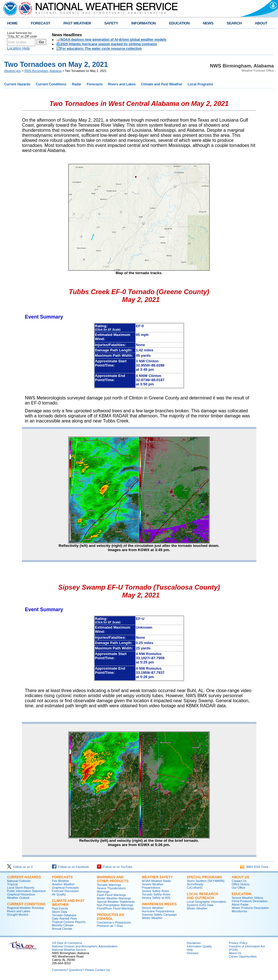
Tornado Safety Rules (156, 894)
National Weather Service (69, 950)
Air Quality (59, 894)
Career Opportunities (243, 956)
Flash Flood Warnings (111, 895)
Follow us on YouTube (115, 867)
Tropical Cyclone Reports (69, 922)
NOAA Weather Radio (156, 881)
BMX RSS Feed (254, 867)
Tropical (12, 884)
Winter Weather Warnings (114, 898)
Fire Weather (61, 881)
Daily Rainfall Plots (64, 918)
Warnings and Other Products (113, 879)
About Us (241, 877)
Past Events (60, 908)
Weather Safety (157, 877)
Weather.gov (13, 71)
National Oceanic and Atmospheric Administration (85, 946)
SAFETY (111, 23)
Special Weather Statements (116, 902)
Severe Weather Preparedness (153, 886)
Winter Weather (152, 918)
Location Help (19, 48)
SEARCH (234, 23)
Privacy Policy (238, 943)
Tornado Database (64, 915)
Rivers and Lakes (122, 84)
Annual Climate (62, 929)
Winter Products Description (250, 908)
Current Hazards (17, 84)
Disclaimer (194, 943)
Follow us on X (20, 867)
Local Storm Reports (21, 888)
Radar (77, 84)
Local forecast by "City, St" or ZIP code (22, 35)
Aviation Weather (63, 884)
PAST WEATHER (77, 23)
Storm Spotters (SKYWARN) (206, 881)
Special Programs (204, 877)
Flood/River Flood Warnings (115, 908)
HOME (12, 23)
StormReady (195, 884)
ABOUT (261, 23)
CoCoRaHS (195, 888)
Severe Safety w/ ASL (156, 898)
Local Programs (200, 84)
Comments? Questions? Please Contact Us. (81, 970)
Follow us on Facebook (70, 867)
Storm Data (60, 912)
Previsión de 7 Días (110, 926)
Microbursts (239, 911)
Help (190, 950)
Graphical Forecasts (65, 888)
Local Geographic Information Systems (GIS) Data (206, 903)
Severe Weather (153, 908)
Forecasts (95, 84)
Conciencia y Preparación (114, 922)
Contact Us (239, 881)
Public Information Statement (26, 891)
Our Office (238, 888)
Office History (241, 884)
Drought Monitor (18, 915)
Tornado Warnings (109, 885)
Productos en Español (110, 917)
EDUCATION (179, 23)
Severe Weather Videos (247, 898)
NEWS (208, 23)
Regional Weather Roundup (25, 908)
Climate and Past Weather (162, 84)
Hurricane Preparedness (158, 911)
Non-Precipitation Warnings (115, 905)
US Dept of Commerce (67, 943)
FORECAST (41, 23)
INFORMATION (144, 23)
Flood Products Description (250, 901)
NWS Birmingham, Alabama (43, 71)
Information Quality (199, 946)
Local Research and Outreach (202, 896)
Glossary (193, 953)
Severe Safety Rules (155, 891)
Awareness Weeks (159, 904)
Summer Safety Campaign (159, 915)
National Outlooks (19, 881)
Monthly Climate (63, 925)
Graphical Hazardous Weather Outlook (21, 896)
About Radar (240, 904)
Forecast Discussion (65, 891)
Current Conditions (51, 84)
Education (241, 894)
